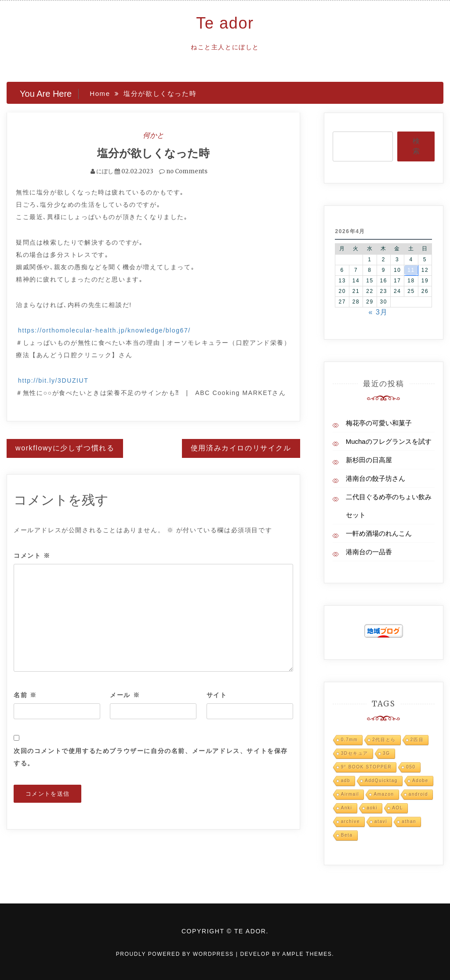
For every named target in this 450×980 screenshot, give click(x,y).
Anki (347, 808)
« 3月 (378, 312)
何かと (153, 135)
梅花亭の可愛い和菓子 (379, 423)
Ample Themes (307, 954)
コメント (32, 556)
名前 (25, 695)
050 (411, 767)
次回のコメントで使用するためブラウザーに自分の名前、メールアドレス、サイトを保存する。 (151, 757)
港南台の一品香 (369, 552)
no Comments (183, 171)
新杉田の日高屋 (369, 460)
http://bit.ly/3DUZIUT (53, 380)
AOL (397, 808)
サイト (217, 695)
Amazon (384, 794)
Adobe (420, 781)
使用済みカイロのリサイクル (241, 448)
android (419, 794)
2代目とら (384, 740)
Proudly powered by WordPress (176, 954)
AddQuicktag (381, 781)
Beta (347, 835)
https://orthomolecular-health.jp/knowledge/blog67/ (104, 330)
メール (125, 695)
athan (409, 821)
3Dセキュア (355, 753)
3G (386, 753)
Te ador (225, 23)
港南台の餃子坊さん (376, 478)
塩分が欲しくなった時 (153, 153)
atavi (381, 821)
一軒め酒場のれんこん (379, 533)
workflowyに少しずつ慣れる (65, 448)
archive (350, 821)
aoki (372, 808)
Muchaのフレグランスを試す (389, 441)
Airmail (350, 794)
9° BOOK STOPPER (367, 767)
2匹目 (417, 740)
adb (346, 781)
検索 (416, 146)
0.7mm (350, 740)
